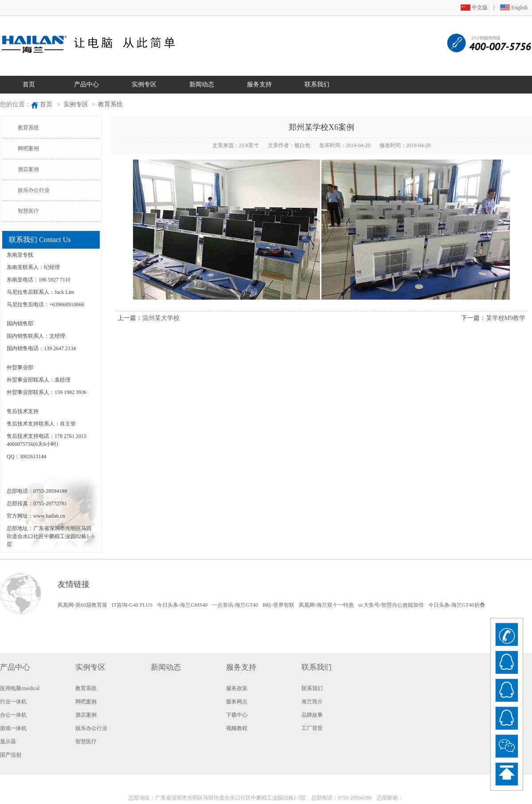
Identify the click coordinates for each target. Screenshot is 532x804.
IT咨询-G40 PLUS (132, 605)
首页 (29, 84)
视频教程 (237, 728)
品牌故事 (312, 715)
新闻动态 (202, 84)
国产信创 (11, 755)
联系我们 (317, 84)
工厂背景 (312, 728)
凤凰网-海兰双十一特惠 (326, 605)
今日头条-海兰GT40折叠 (457, 605)
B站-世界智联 (278, 605)
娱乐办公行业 (34, 190)
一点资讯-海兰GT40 (235, 605)
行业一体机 (13, 702)
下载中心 (237, 715)
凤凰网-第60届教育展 (82, 605)
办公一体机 (13, 715)
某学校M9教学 (506, 318)
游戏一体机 (13, 728)
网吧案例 (28, 148)
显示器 (8, 742)
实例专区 (144, 84)
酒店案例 (28, 169)
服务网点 (237, 702)
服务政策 (237, 688)
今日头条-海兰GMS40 (182, 605)
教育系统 (110, 104)
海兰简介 (312, 702)
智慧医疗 (28, 211)
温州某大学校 (161, 318)
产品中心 (86, 84)
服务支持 (259, 84)
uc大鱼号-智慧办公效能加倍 (391, 605)
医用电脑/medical (20, 688)
